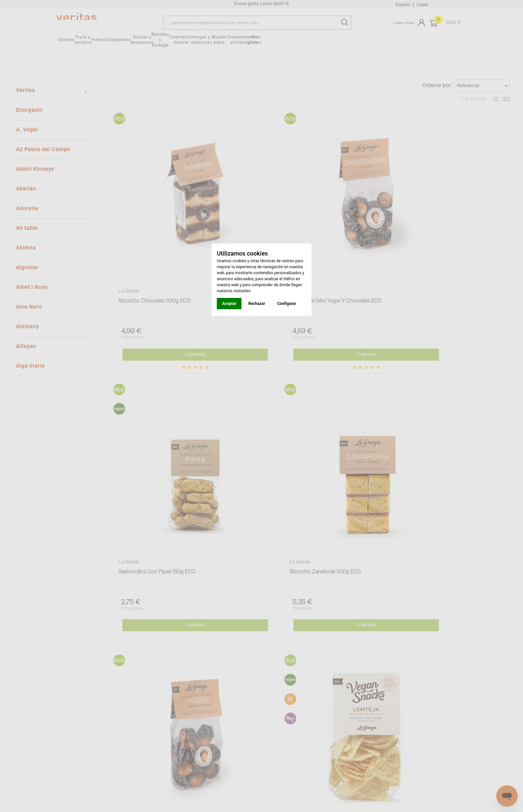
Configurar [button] (287, 304)
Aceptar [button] (229, 304)
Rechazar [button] (256, 304)
